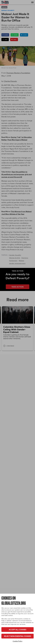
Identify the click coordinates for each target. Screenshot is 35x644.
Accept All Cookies (17, 630)
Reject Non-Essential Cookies (17, 636)
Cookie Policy (18, 641)
